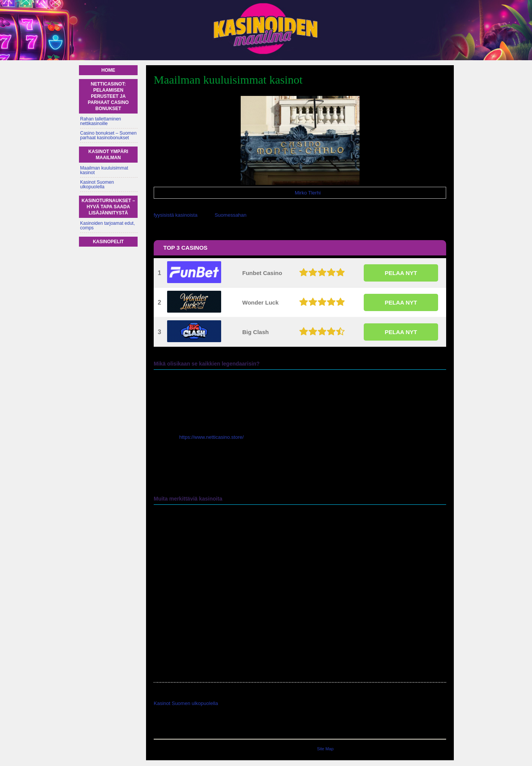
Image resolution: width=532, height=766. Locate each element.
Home (108, 70)
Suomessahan (231, 215)
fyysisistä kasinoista (176, 215)
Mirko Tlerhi (308, 193)
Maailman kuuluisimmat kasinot (104, 170)
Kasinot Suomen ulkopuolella (186, 703)
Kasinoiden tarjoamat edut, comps (108, 226)
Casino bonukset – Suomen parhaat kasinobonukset (108, 135)
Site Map (325, 749)
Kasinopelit (108, 242)
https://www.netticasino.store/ (212, 437)
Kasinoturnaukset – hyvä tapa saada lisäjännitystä (108, 207)
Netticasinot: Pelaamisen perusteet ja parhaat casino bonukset (108, 96)
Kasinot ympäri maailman (108, 155)
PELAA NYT (401, 273)
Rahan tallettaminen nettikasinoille (101, 121)
